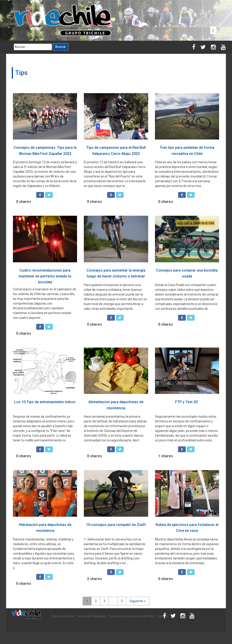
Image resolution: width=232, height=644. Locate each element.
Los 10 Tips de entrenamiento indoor (45, 402)
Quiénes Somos (63, 616)
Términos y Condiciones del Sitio (131, 616)
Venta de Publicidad (91, 616)
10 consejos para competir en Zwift (116, 525)
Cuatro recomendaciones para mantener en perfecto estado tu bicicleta (45, 276)
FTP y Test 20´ (187, 402)
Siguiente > (138, 601)
